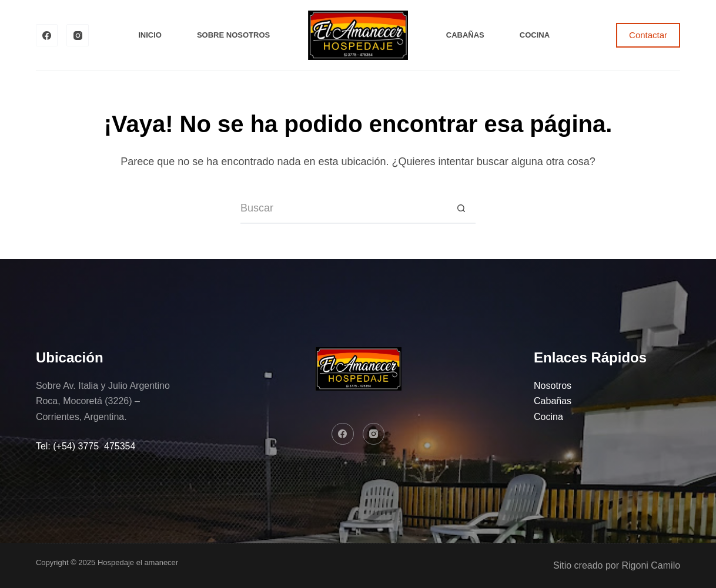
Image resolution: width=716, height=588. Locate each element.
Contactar (648, 35)
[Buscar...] (343, 209)
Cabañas (465, 35)
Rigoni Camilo (651, 565)
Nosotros (553, 386)
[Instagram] (78, 35)
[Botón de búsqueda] (461, 209)
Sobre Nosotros (233, 35)
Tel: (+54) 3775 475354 (86, 446)
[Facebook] (47, 35)
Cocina (535, 35)
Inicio (150, 35)
